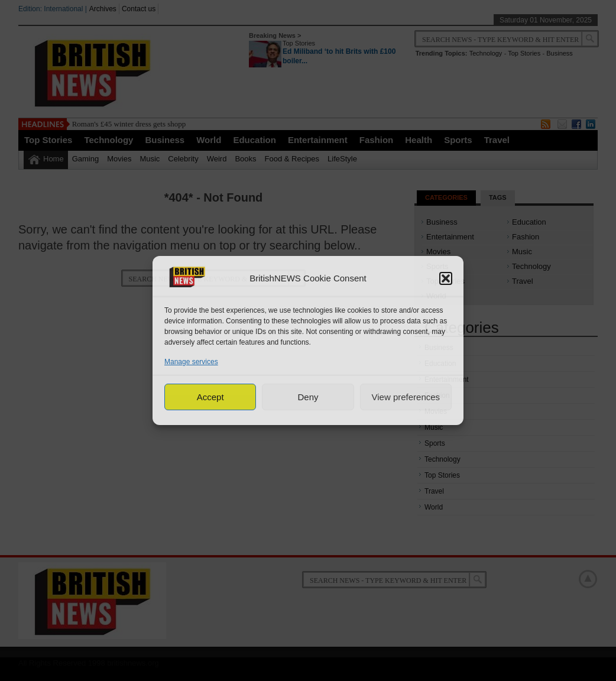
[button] (446, 278)
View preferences (406, 397)
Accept (210, 397)
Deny (308, 397)
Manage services (191, 362)
